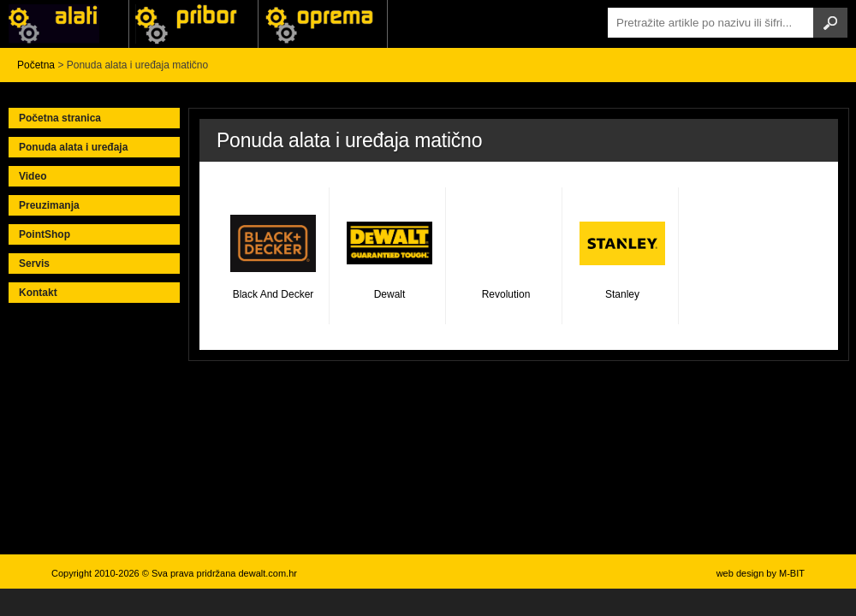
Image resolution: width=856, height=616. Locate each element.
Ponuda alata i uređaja (73, 147)
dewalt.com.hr (267, 573)
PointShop (45, 234)
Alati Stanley (323, 24)
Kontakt (38, 293)
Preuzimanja (49, 205)
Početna (36, 65)
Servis (34, 264)
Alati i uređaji (64, 24)
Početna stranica (60, 118)
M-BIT (792, 573)
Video (33, 176)
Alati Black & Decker (193, 24)
